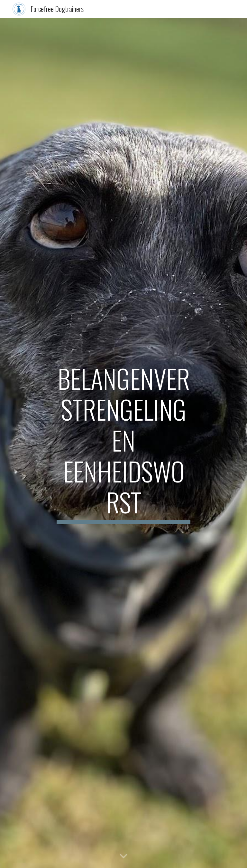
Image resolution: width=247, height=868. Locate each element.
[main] (123, 443)
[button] (123, 856)
